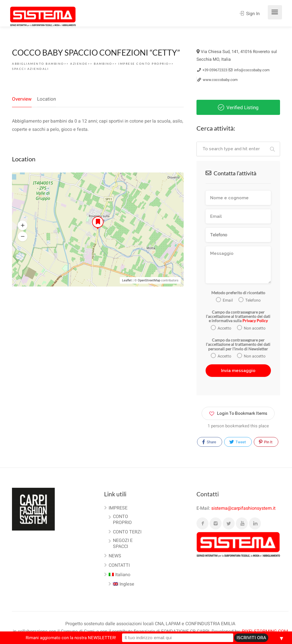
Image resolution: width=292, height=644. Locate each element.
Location (46, 99)
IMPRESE (118, 508)
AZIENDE (79, 64)
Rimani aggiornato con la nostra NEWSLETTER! (92, 638)
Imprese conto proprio (144, 64)
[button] (23, 226)
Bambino (103, 64)
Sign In (250, 14)
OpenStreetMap (149, 281)
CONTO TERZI (127, 532)
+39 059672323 (212, 70)
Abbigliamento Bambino (38, 64)
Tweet (238, 442)
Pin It (266, 442)
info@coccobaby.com (249, 70)
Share (209, 442)
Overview (22, 99)
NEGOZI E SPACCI (123, 544)
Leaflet (127, 281)
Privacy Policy (255, 321)
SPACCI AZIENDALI (30, 69)
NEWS (115, 556)
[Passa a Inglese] (121, 586)
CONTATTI (119, 566)
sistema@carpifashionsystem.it (243, 508)
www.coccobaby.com (217, 80)
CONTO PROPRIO (122, 520)
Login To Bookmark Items (238, 412)
